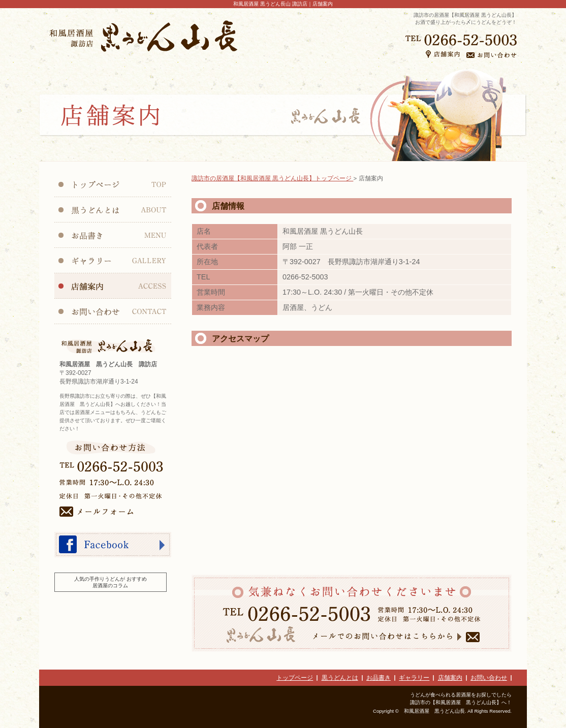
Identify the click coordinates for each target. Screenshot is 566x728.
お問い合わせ (489, 678)
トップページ (295, 678)
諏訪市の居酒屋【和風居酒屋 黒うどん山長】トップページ (272, 178)
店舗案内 (450, 678)
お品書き (379, 678)
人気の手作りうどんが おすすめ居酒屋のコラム (111, 582)
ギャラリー (414, 678)
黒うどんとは (340, 678)
